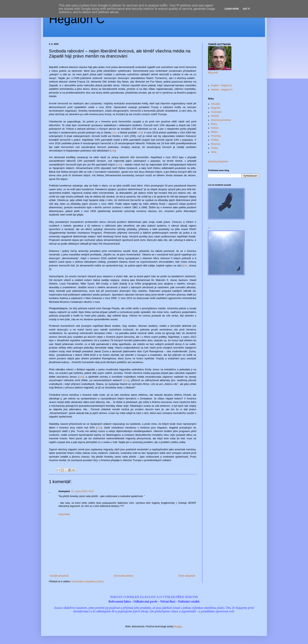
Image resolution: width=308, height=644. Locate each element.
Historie (215, 116)
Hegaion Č (77, 19)
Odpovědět (64, 514)
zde (114, 133)
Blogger (178, 627)
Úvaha (214, 148)
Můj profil (213, 73)
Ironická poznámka (221, 120)
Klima (214, 124)
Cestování (216, 112)
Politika (215, 140)
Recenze (216, 144)
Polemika (216, 136)
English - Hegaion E (221, 85)
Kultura (215, 128)
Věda (214, 152)
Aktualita (215, 104)
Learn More (232, 9)
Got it (246, 9)
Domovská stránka (123, 576)
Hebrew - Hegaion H (222, 90)
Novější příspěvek (59, 576)
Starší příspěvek (187, 576)
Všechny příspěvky (218, 161)
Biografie (216, 108)
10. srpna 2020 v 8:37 (82, 491)
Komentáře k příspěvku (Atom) (88, 582)
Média (214, 132)
